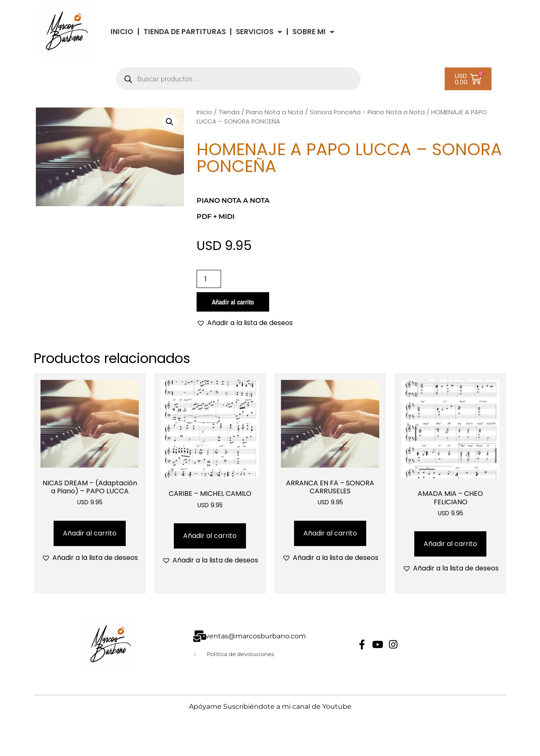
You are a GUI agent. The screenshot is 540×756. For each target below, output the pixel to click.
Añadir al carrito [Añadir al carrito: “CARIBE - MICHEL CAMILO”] (210, 536)
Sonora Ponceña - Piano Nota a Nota (367, 112)
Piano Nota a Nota (275, 112)
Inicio (204, 112)
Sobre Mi (313, 32)
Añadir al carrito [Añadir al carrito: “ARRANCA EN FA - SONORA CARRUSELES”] (330, 533)
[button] (170, 122)
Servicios (259, 32)
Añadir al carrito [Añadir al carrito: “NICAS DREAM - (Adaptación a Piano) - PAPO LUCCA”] (90, 533)
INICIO (122, 32)
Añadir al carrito (233, 302)
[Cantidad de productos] (209, 279)
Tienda (229, 112)
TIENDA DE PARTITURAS (185, 32)
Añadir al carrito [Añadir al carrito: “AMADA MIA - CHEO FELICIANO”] (450, 544)
